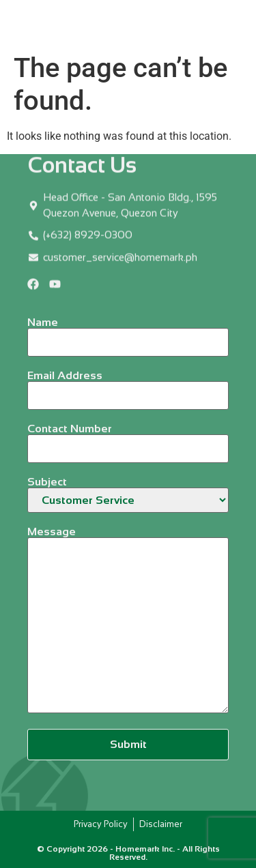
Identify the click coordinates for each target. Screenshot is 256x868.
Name (128, 332)
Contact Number (128, 439)
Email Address (128, 386)
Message (128, 621)
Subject (128, 495)
